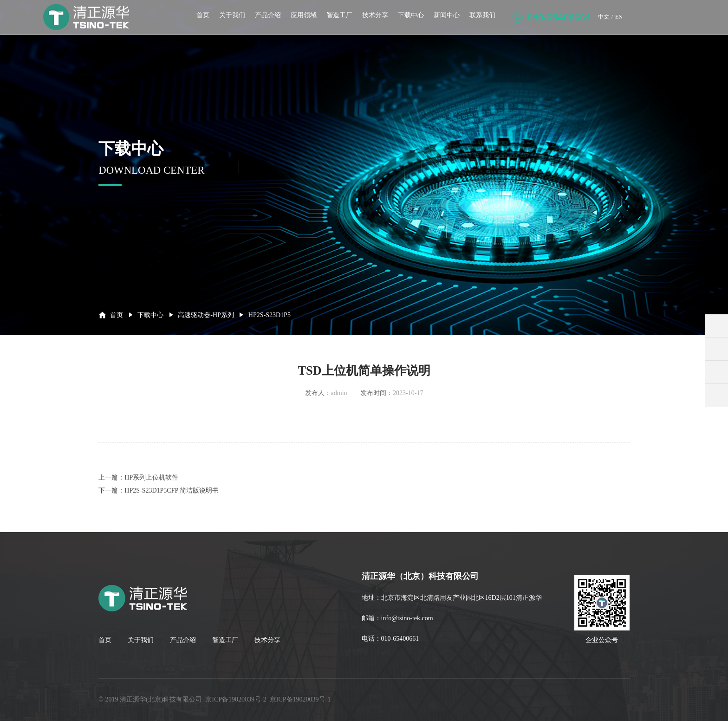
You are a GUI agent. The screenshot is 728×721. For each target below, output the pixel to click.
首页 (200, 22)
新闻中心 (443, 22)
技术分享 (372, 22)
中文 (601, 24)
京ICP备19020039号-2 (236, 699)
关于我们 (229, 22)
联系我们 (479, 22)
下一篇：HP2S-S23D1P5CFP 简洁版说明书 (159, 490)
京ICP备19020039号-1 (300, 699)
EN (618, 24)
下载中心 (408, 22)
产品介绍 (265, 22)
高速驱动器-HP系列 (206, 315)
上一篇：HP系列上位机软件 (138, 477)
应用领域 (300, 22)
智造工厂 (336, 22)
